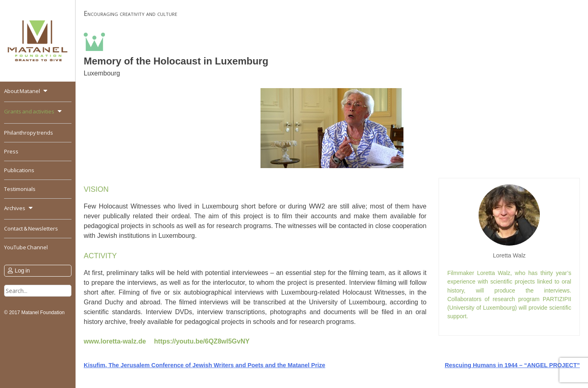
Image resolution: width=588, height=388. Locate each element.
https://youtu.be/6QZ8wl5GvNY (202, 341)
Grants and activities (29, 111)
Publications (19, 170)
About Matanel (22, 91)
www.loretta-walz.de (115, 341)
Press (11, 151)
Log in (22, 270)
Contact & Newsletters (31, 228)
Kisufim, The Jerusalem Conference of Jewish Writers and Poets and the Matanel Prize (205, 365)
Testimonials (20, 189)
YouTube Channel (26, 247)
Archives (15, 208)
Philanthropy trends (29, 133)
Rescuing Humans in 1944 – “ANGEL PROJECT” (512, 365)
